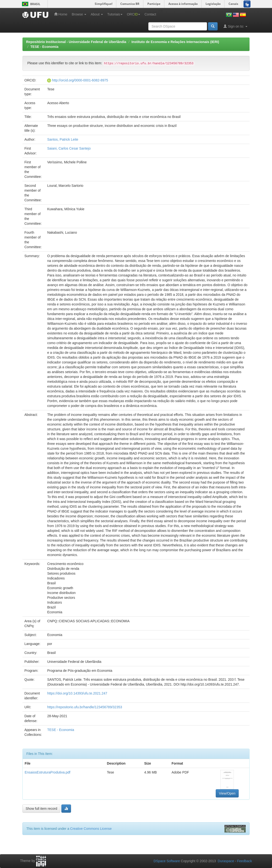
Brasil (30, 4)
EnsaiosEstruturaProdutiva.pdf (47, 772)
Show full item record (41, 809)
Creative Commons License (91, 829)
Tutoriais (115, 14)
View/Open (227, 793)
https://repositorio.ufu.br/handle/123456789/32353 (85, 707)
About (97, 14)
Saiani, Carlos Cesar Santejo (69, 148)
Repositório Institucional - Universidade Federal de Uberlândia (76, 42)
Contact (150, 14)
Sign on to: (235, 26)
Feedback (245, 861)
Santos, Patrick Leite (63, 139)
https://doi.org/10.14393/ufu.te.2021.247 (77, 693)
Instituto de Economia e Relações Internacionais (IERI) (175, 42)
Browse (79, 14)
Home (61, 14)
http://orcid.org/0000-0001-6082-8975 (80, 80)
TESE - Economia (44, 47)
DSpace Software (167, 861)
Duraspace (226, 861)
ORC (133, 14)
